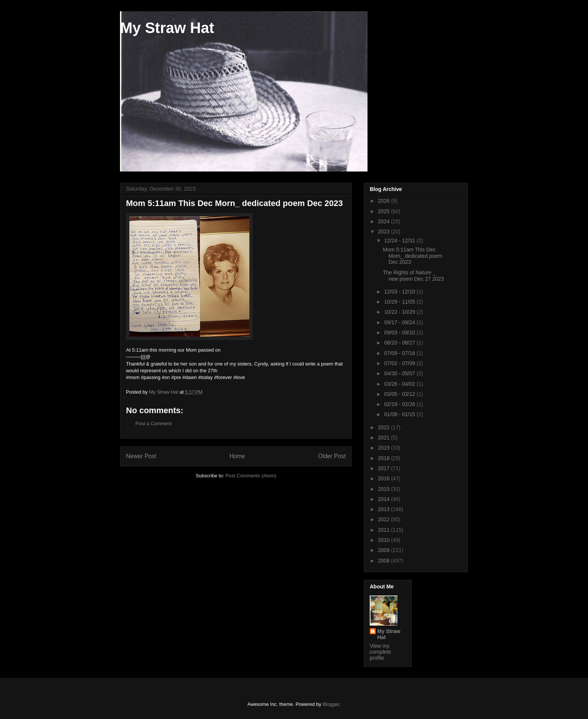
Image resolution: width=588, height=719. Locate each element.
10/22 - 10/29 (400, 312)
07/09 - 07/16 (400, 353)
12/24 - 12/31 (400, 241)
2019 (385, 448)
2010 (385, 540)
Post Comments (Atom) (251, 476)
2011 (385, 530)
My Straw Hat (167, 28)
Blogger (331, 704)
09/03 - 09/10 (400, 332)
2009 (385, 550)
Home (237, 456)
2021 (385, 438)
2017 (385, 468)
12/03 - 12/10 (400, 292)
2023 (385, 232)
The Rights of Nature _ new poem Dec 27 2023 (413, 276)
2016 (385, 478)
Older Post (332, 456)
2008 (385, 561)
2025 (385, 211)
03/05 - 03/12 (400, 394)
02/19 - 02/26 (400, 404)
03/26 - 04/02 (400, 384)
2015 (385, 489)
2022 (385, 427)
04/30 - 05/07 (400, 373)
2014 (385, 499)
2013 (385, 509)
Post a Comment (154, 423)
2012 (385, 519)
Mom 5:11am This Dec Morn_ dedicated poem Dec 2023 (412, 256)
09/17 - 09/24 (400, 322)
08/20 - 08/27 (400, 343)
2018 (385, 458)
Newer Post (141, 456)
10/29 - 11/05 (400, 302)
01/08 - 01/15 (400, 414)
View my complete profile (380, 652)
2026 (385, 201)
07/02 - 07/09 (400, 363)
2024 (385, 221)
